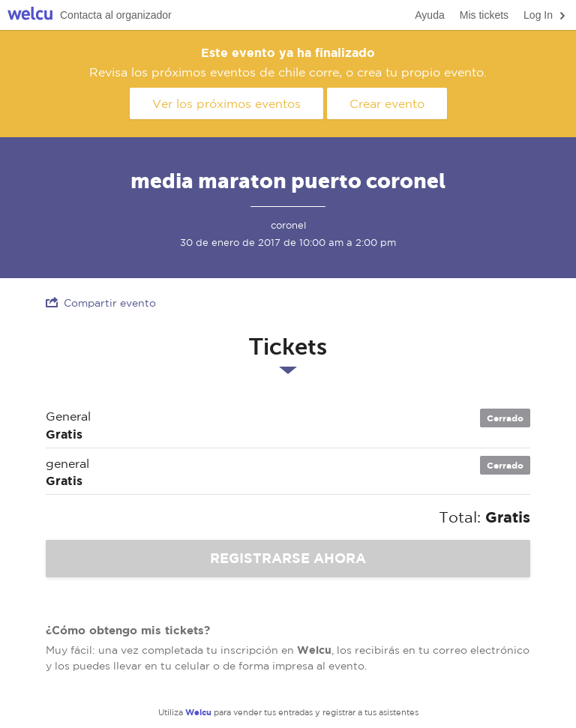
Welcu (30, 15)
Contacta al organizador (116, 15)
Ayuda (429, 15)
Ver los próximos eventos (226, 103)
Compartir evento (101, 303)
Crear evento (387, 103)
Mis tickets (484, 15)
